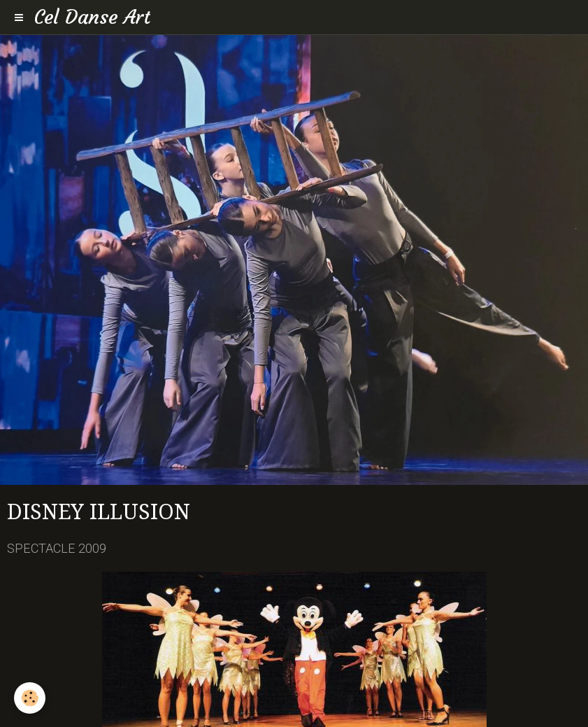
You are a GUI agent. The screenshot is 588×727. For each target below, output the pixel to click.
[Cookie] (30, 698)
